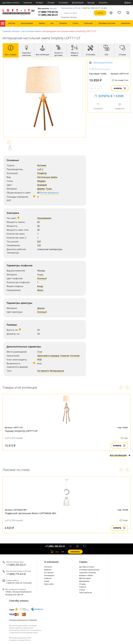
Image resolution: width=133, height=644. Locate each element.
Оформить (75, 552)
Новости (83, 587)
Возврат (40, 3)
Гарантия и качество (88, 573)
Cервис (83, 562)
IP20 (39, 360)
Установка (63, 3)
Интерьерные (57, 371)
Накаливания (44, 218)
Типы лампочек (86, 593)
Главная (7, 31)
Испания (42, 165)
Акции (47, 581)
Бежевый (42, 185)
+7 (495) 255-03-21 (48, 15)
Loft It (40, 169)
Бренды (91, 3)
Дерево (41, 189)
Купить (120, 88)
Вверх (40, 290)
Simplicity (42, 173)
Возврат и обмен (86, 575)
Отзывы (51, 3)
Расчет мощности (49, 193)
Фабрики (48, 570)
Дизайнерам (78, 3)
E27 (39, 242)
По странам (49, 573)
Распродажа (49, 575)
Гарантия (28, 3)
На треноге (43, 371)
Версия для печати (103, 63)
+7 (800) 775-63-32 (48, 12)
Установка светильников (89, 570)
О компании (51, 562)
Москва (53, 9)
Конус (40, 286)
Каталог (3, 23)
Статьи (82, 590)
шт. (55, 552)
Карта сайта (49, 584)
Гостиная (75, 356)
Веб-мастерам (85, 578)
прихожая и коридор (48, 356)
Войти (127, 3)
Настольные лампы (31, 31)
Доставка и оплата (11, 3)
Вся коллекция (120, 455)
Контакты (103, 3)
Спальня (65, 356)
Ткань (49, 189)
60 (38, 226)
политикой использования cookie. (24, 633)
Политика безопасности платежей (23, 620)
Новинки (48, 578)
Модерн (41, 181)
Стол (40, 352)
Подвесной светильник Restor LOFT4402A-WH (30, 513)
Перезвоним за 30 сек (71, 8)
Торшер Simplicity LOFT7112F (21, 431)
